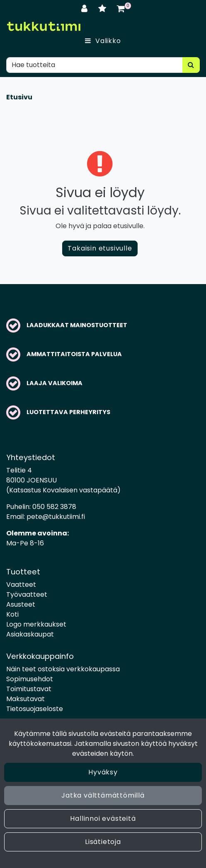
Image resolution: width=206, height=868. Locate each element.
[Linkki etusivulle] (44, 26)
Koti (12, 614)
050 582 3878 (54, 507)
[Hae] (95, 65)
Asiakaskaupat (30, 634)
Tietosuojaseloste (35, 709)
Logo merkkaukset (36, 624)
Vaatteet (21, 585)
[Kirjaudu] (86, 8)
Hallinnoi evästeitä (103, 819)
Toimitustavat (29, 689)
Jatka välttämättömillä (103, 795)
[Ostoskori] (121, 8)
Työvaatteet (27, 594)
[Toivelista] (103, 8)
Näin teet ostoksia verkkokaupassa (63, 669)
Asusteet (21, 604)
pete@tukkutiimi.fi (56, 517)
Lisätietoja (103, 842)
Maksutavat (25, 699)
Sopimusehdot (30, 679)
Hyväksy (103, 772)
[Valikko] (103, 41)
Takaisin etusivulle (100, 248)
